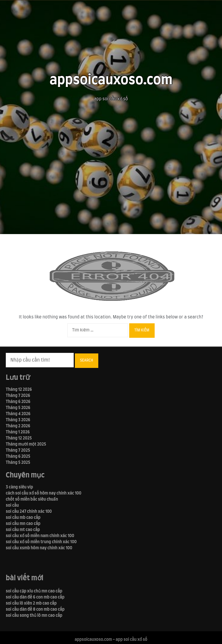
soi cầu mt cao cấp (23, 530)
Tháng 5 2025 (18, 463)
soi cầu (12, 506)
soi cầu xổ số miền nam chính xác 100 (40, 536)
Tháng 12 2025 (19, 438)
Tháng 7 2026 (18, 396)
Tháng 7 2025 (18, 450)
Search (87, 360)
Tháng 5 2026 (18, 408)
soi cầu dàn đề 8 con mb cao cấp (35, 610)
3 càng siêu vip (19, 487)
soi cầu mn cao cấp (23, 524)
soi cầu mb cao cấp (23, 518)
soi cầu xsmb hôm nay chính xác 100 (39, 548)
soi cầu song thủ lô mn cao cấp (34, 616)
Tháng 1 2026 (18, 432)
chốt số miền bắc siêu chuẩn (32, 499)
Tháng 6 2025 (18, 457)
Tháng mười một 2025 (26, 444)
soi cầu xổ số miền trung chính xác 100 (41, 542)
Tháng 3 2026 (18, 420)
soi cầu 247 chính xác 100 (29, 512)
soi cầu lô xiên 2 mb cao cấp (31, 603)
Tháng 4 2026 (18, 414)
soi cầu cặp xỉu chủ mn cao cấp (34, 591)
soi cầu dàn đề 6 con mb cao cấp (35, 597)
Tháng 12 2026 (19, 390)
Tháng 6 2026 (18, 402)
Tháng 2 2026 (18, 426)
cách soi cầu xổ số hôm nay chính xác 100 (44, 493)
